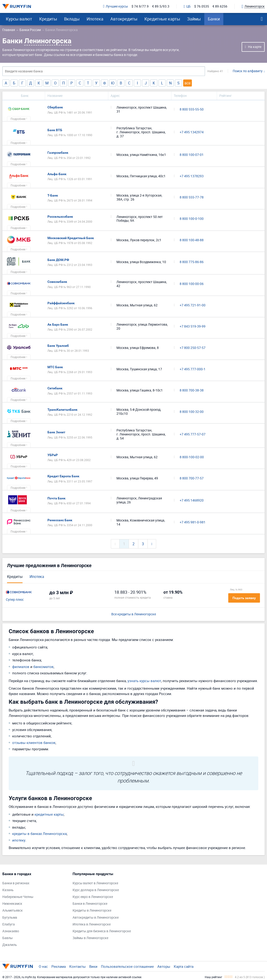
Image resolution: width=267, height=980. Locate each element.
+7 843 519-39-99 (193, 326)
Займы (194, 19)
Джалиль (10, 945)
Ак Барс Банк (58, 324)
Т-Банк (53, 195)
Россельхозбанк (60, 217)
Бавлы (8, 938)
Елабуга (9, 924)
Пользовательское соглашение (127, 966)
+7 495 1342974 (192, 132)
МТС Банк (55, 367)
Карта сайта (184, 966)
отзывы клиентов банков (34, 743)
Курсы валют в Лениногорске (95, 883)
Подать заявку (244, 598)
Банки (214, 19)
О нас (43, 966)
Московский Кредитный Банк (71, 238)
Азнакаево (11, 931)
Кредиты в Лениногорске (92, 911)
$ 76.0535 (202, 6)
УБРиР (53, 455)
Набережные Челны (18, 897)
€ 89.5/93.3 (161, 6)
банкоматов (43, 667)
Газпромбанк (58, 153)
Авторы (164, 966)
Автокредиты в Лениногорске (96, 918)
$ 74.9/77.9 (140, 6)
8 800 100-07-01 (192, 155)
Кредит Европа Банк (63, 476)
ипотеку (19, 840)
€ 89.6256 (220, 6)
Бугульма (10, 918)
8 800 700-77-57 (192, 478)
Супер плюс (15, 600)
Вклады (72, 19)
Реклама (59, 966)
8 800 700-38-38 (192, 390)
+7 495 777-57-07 (193, 434)
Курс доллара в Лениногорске (96, 890)
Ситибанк (55, 388)
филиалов (21, 667)
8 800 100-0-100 (192, 219)
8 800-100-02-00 (192, 457)
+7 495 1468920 (192, 500)
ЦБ (187, 7)
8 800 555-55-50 (192, 109)
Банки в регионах (16, 883)
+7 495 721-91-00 (193, 305)
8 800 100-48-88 (192, 240)
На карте (255, 47)
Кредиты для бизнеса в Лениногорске (102, 931)
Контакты (77, 966)
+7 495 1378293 (192, 176)
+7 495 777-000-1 (193, 369)
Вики (93, 966)
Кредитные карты (162, 19)
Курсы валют (19, 19)
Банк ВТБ (55, 130)
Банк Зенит (56, 432)
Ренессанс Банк (60, 520)
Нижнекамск (12, 904)
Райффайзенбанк (61, 303)
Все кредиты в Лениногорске (134, 614)
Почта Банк (56, 498)
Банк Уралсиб (58, 346)
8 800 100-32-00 (192, 412)
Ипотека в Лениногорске (92, 924)
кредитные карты (49, 814)
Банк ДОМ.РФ (58, 260)
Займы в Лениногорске (90, 938)
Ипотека (95, 19)
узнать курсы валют (144, 681)
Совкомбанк (57, 282)
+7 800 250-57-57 (193, 348)
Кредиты (48, 19)
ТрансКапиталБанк (62, 410)
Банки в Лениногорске (90, 904)
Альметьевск (13, 911)
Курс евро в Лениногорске (93, 897)
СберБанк (55, 107)
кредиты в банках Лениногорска (39, 834)
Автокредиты (124, 19)
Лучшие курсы (116, 6)
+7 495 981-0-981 (193, 522)
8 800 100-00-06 (192, 284)
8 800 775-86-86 (192, 262)
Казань (8, 890)
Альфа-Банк (57, 174)
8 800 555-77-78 (192, 197)
